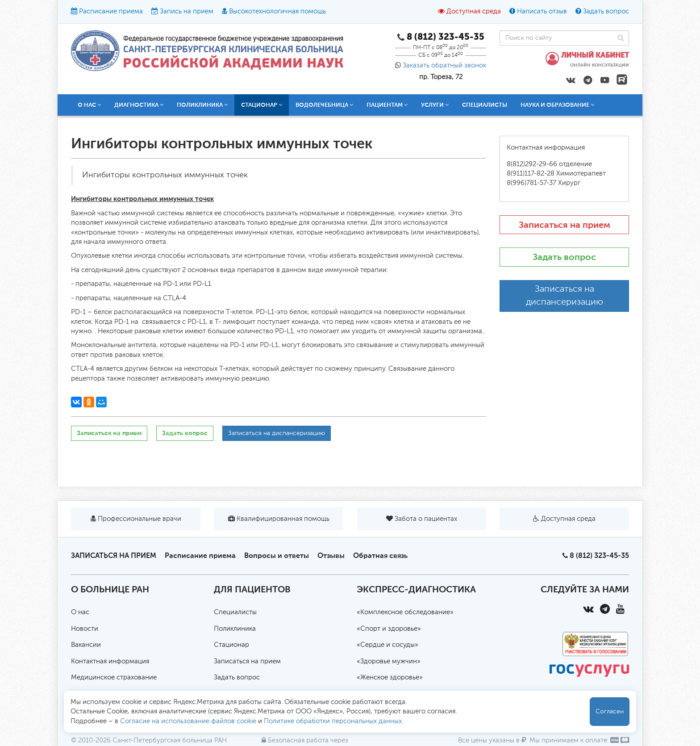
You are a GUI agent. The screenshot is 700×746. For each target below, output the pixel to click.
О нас (89, 105)
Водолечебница (324, 105)
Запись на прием (187, 11)
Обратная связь (380, 555)
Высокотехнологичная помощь (277, 11)
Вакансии (86, 645)
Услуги (435, 105)
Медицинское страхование (114, 677)
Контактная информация (110, 661)
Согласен (610, 712)
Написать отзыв (542, 11)
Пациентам (387, 105)
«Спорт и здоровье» (389, 629)
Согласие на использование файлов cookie (188, 721)
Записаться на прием (109, 433)
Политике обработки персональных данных (333, 721)
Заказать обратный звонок (444, 65)
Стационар (262, 105)
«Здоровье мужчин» (389, 661)
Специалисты (485, 105)
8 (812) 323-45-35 (599, 555)
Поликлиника (202, 105)
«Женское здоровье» (390, 677)
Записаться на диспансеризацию (277, 433)
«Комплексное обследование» (405, 612)
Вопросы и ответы (277, 555)
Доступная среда (474, 11)
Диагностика (139, 105)
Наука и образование (557, 105)
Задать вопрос (606, 11)
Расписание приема (111, 11)
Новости (85, 629)
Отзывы (331, 555)
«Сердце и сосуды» (387, 645)
